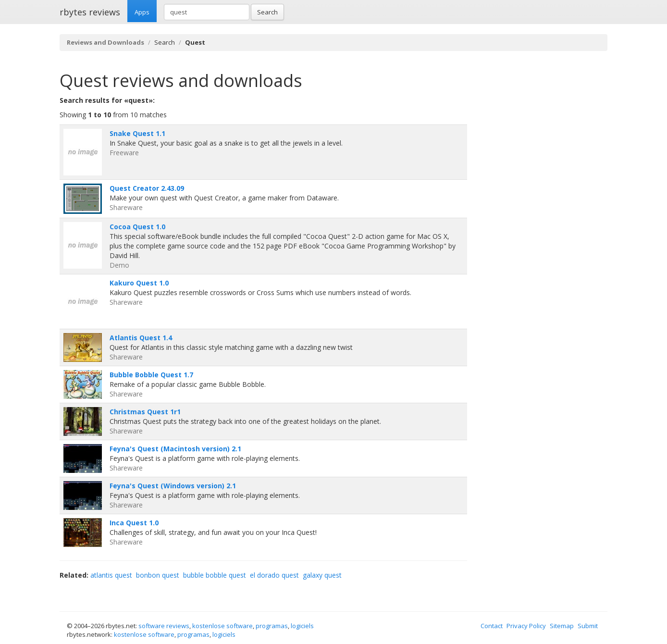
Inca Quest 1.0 (134, 523)
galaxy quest (322, 575)
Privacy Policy (526, 626)
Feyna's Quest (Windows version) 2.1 (173, 486)
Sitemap (562, 626)
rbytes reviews (90, 12)
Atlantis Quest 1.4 (141, 338)
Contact (492, 626)
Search (267, 12)
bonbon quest (158, 575)
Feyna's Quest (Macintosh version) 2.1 (175, 449)
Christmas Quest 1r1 (145, 412)
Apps (142, 12)
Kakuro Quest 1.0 (139, 283)
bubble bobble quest (215, 575)
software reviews (164, 626)
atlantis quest (111, 575)
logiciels (302, 626)
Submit (588, 626)
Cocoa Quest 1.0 (137, 227)
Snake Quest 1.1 (137, 133)
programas (272, 626)
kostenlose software (222, 626)
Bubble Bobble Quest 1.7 (151, 375)
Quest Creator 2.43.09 (147, 188)
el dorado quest (274, 575)
